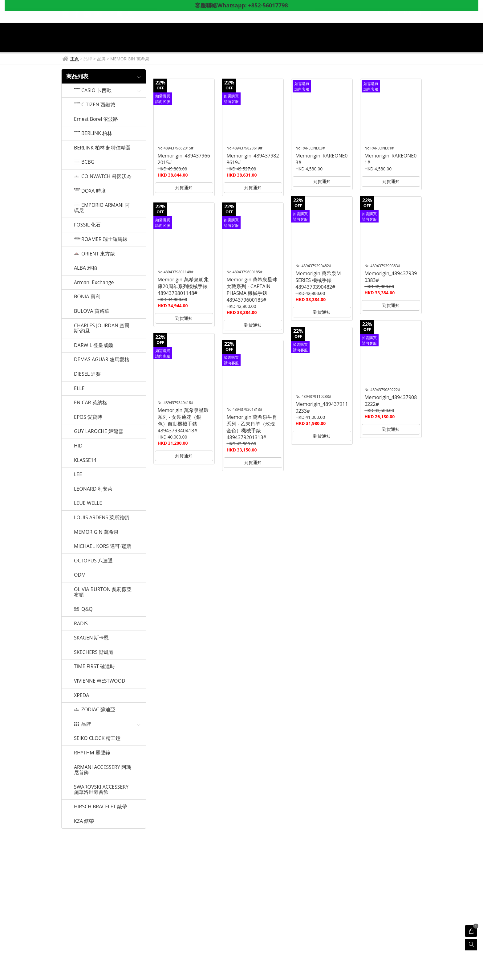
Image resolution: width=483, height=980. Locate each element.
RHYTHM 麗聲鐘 (92, 753)
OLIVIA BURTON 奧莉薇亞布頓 (103, 592)
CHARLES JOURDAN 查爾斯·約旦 (102, 328)
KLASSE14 (85, 460)
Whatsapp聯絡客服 (390, 43)
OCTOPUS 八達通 (93, 561)
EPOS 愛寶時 (88, 417)
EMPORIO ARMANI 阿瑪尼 (102, 208)
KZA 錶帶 (84, 821)
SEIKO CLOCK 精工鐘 (97, 738)
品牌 (182, 43)
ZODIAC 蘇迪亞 (98, 710)
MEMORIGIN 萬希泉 (96, 532)
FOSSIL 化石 (87, 225)
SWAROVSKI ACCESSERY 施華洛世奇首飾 (101, 790)
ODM (80, 575)
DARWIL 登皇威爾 (93, 345)
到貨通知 (184, 188)
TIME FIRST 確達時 (94, 667)
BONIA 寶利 (87, 297)
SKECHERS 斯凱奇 (94, 652)
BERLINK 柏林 (97, 133)
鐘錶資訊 (207, 43)
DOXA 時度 (94, 191)
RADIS (81, 624)
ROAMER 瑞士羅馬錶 (104, 239)
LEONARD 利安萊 (93, 489)
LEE (78, 475)
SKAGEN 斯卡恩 (91, 638)
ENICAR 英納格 (91, 403)
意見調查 (349, 43)
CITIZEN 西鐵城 (98, 105)
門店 (269, 43)
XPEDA (81, 696)
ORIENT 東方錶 (98, 254)
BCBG (88, 162)
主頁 (161, 43)
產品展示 (240, 43)
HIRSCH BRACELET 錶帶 (100, 807)
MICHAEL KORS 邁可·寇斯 (103, 546)
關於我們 (319, 43)
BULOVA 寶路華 (92, 311)
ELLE (79, 389)
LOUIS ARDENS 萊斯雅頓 (101, 518)
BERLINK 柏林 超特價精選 (102, 148)
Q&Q (87, 609)
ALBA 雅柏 (85, 268)
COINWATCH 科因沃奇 (106, 177)
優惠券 (291, 43)
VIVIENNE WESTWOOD (100, 681)
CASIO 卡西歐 (96, 91)
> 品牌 (100, 59)
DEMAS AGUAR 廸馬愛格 (102, 360)
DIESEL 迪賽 (87, 374)
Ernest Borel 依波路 (96, 119)
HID (78, 446)
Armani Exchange (94, 283)
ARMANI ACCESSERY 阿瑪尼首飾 (103, 770)
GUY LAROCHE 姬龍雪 (99, 431)
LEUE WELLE (88, 503)
